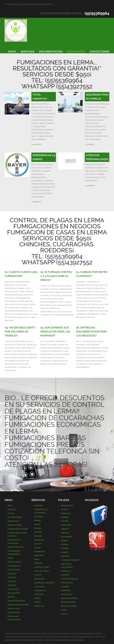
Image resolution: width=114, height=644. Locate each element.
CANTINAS (65, 556)
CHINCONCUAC (40, 591)
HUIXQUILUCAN (14, 570)
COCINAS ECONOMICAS (70, 560)
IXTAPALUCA (66, 571)
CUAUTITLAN (39, 587)
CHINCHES (38, 506)
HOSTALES (65, 533)
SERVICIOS (28, 52)
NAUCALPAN (39, 579)
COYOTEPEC (39, 594)
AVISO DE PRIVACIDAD (16, 601)
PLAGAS (11, 513)
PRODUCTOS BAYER (15, 547)
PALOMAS (38, 536)
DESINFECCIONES (15, 525)
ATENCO (38, 602)
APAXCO (37, 598)
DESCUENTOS (76, 52)
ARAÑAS (38, 521)
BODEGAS (65, 517)
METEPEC (11, 597)
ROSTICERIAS (66, 537)
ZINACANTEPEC (14, 593)
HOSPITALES (66, 513)
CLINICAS (65, 548)
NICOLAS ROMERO (68, 602)
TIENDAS (64, 541)
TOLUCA (64, 614)
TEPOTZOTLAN (67, 583)
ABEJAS (37, 524)
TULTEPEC (12, 581)
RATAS (37, 559)
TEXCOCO (38, 575)
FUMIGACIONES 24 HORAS (18, 529)
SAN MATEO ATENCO (69, 598)
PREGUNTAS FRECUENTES (18, 605)
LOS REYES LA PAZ (42, 567)
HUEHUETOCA (13, 589)
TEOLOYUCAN (67, 594)
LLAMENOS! (90, 144)
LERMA (10, 558)
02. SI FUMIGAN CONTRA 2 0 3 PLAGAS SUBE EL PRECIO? (56, 276)
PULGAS (37, 548)
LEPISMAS (38, 532)
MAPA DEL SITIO (14, 609)
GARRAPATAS (40, 552)
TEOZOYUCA (39, 606)
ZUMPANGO (66, 591)
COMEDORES (66, 525)
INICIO (12, 52)
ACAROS (38, 544)
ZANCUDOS (39, 556)
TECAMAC (65, 587)
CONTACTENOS (99, 52)
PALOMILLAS (39, 540)
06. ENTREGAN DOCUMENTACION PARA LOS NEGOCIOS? (91, 332)
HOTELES (65, 510)
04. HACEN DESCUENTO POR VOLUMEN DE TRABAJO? (20, 332)
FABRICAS (65, 529)
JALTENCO (12, 585)
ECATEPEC (65, 575)
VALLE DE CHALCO (42, 571)
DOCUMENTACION (51, 52)
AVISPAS (38, 528)
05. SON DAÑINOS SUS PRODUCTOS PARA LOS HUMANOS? (55, 332)
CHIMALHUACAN (14, 562)
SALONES (65, 552)
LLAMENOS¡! (36, 144)
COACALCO (12, 574)
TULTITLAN (12, 578)
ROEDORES (39, 517)
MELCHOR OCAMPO (69, 606)
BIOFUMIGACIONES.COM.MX (73, 640)
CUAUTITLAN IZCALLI (69, 579)
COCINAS (65, 545)
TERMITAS (38, 563)
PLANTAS (65, 521)
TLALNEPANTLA (14, 566)
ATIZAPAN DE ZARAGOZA (44, 583)
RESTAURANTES (67, 506)
